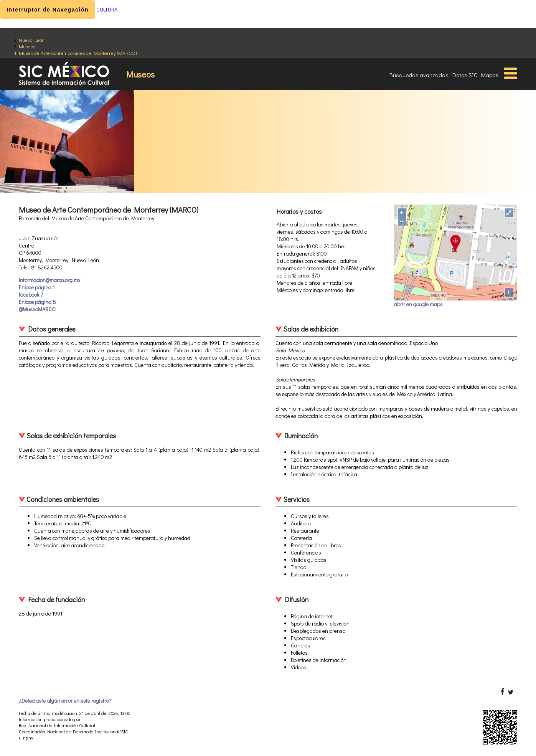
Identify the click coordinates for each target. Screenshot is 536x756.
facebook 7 (31, 295)
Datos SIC (465, 75)
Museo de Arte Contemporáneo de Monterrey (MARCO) (78, 53)
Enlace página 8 (37, 302)
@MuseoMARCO (37, 309)
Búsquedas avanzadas (419, 75)
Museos (27, 46)
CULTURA (107, 9)
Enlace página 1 (37, 287)
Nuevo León (32, 40)
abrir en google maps (418, 304)
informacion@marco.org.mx (49, 280)
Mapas (490, 75)
